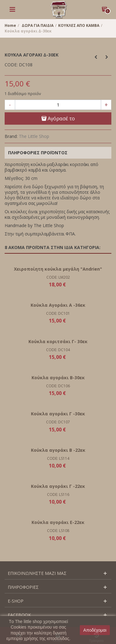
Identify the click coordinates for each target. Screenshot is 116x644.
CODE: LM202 (58, 277)
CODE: (11, 65)
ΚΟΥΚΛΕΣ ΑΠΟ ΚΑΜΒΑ (79, 25)
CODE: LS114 (58, 458)
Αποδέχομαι (95, 630)
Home (10, 25)
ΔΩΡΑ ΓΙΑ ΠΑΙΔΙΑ (38, 25)
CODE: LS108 (58, 531)
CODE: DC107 (58, 422)
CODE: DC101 (58, 313)
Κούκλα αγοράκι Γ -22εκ (58, 486)
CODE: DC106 (58, 386)
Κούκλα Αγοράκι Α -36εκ (58, 305)
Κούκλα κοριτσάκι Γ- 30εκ (58, 341)
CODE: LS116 (58, 494)
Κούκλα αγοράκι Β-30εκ (58, 378)
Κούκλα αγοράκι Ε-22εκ (58, 522)
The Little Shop (34, 136)
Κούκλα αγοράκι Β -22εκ (58, 450)
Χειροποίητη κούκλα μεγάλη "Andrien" (58, 269)
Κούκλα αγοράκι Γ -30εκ (58, 414)
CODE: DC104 (58, 350)
